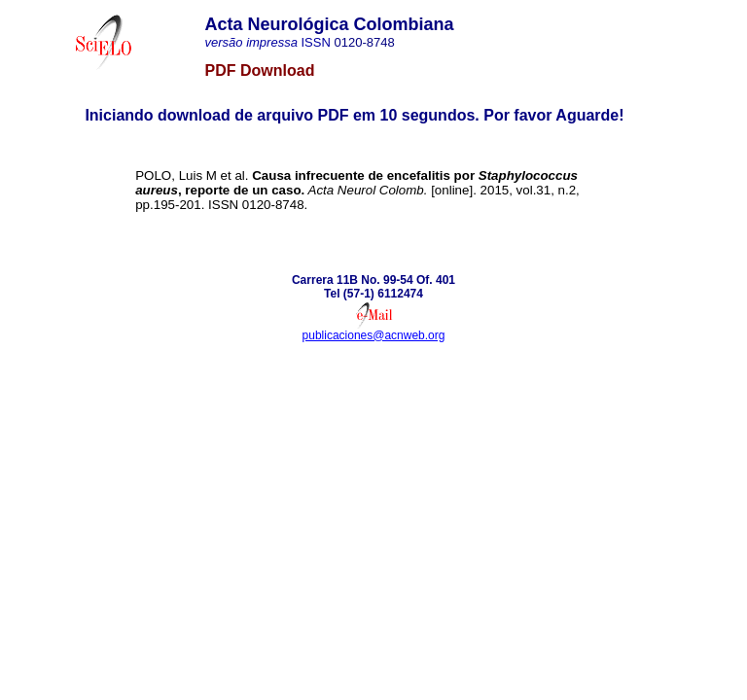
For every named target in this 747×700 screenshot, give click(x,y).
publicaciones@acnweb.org (374, 335)
